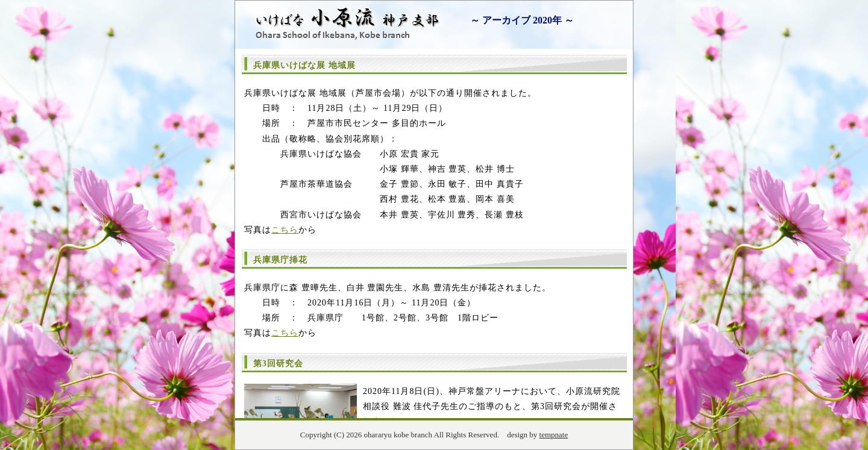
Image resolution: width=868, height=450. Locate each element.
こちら (285, 230)
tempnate (554, 435)
